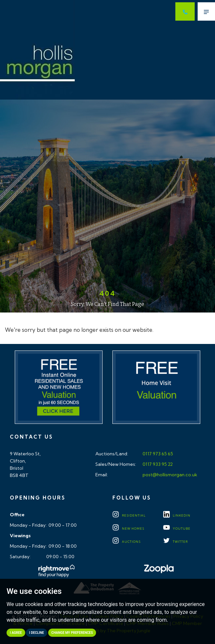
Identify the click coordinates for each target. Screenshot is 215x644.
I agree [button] (16, 633)
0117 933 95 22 (157, 464)
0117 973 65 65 (157, 454)
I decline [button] (37, 633)
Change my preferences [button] (72, 633)
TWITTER (176, 542)
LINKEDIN (177, 515)
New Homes (128, 529)
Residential (129, 515)
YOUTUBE (177, 529)
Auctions (127, 542)
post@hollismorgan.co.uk (169, 475)
